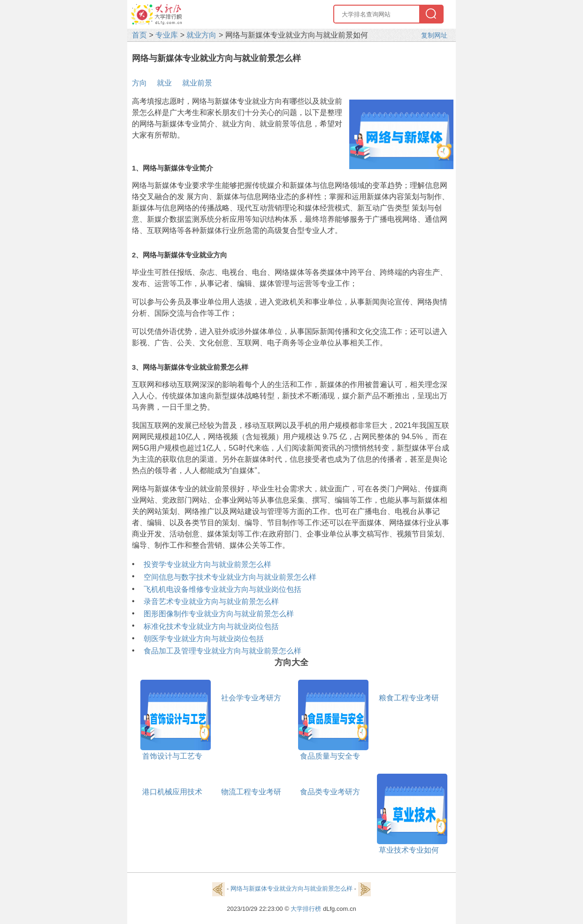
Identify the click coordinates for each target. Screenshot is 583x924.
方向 (139, 83)
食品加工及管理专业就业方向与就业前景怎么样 (222, 651)
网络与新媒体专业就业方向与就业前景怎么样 (291, 889)
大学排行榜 (306, 909)
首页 (139, 35)
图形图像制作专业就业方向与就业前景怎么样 (219, 614)
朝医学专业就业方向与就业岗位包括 (204, 639)
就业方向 (201, 35)
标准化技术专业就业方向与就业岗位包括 (211, 626)
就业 (164, 83)
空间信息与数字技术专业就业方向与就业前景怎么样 (230, 577)
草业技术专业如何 (409, 850)
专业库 (167, 35)
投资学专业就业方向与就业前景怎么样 (207, 564)
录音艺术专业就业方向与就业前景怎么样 (211, 602)
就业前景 (197, 83)
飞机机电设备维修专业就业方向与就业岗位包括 (222, 589)
